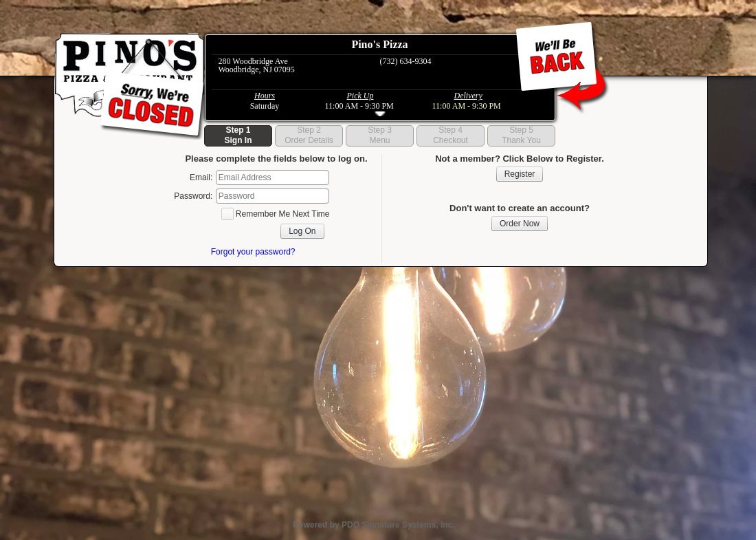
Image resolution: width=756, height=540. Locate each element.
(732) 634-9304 (406, 62)
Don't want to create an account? (520, 208)
